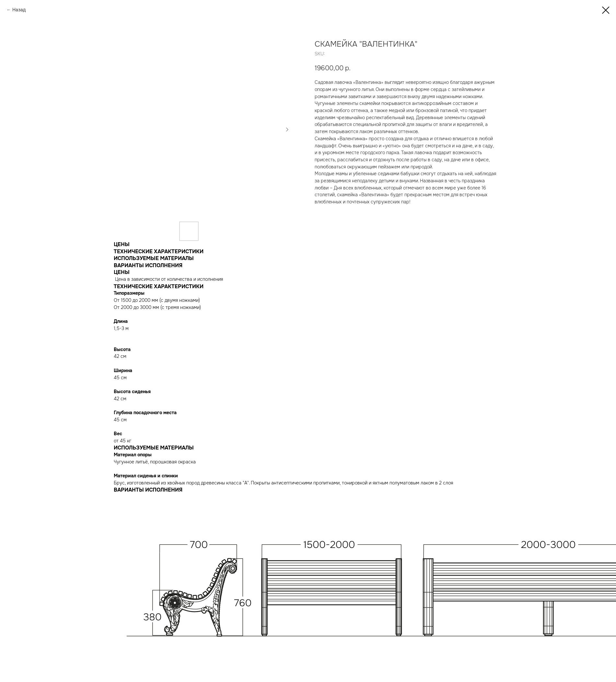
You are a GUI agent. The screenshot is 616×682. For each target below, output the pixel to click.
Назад (19, 10)
